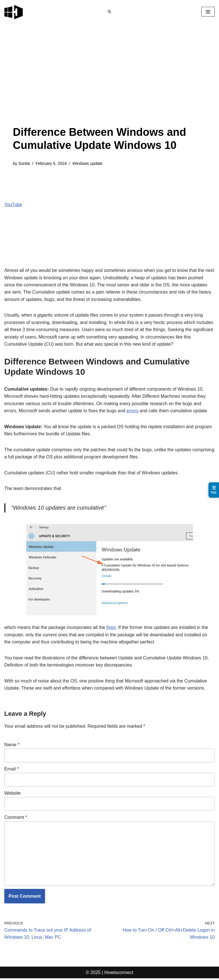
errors (133, 411)
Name (12, 746)
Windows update (88, 163)
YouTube (13, 205)
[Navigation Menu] (208, 12)
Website (13, 794)
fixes (112, 628)
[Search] (109, 12)
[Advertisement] (109, 83)
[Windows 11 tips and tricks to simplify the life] (14, 12)
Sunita (24, 163)
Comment (16, 819)
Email (12, 770)
